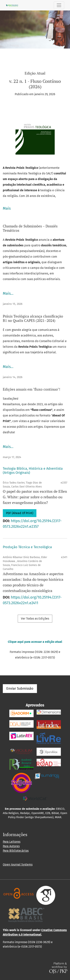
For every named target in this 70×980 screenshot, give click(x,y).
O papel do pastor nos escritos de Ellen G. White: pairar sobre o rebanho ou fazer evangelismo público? (35, 497)
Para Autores (11, 846)
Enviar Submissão (20, 688)
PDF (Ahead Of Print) (20, 513)
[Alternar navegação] (59, 5)
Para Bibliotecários (16, 851)
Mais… (8, 293)
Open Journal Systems (18, 865)
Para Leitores (12, 842)
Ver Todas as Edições (35, 619)
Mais (7, 208)
